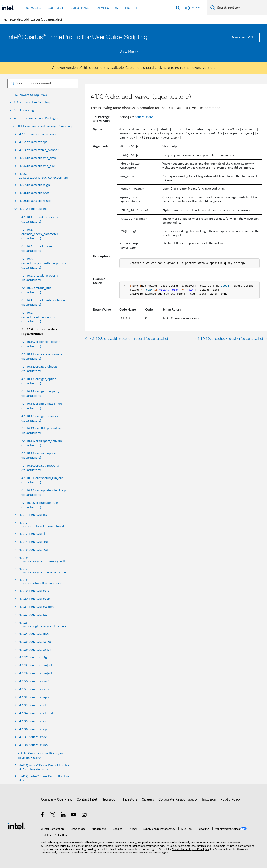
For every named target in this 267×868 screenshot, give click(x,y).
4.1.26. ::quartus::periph (35, 650)
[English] (192, 8)
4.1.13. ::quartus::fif (32, 534)
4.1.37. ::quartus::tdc (33, 737)
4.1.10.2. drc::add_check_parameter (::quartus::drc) (40, 234)
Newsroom (110, 799)
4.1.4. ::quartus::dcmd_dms (38, 158)
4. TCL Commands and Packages (36, 118)
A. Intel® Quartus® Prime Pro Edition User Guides (43, 778)
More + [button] (131, 8)
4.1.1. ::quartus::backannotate (39, 134)
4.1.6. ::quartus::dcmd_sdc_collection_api (43, 176)
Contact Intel (87, 799)
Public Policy (231, 799)
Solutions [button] (80, 8)
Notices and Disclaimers (211, 846)
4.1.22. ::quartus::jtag (33, 615)
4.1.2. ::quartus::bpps (33, 142)
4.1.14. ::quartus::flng (34, 542)
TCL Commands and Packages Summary (45, 126)
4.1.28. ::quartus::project (36, 665)
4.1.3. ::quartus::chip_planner (39, 150)
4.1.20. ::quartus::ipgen (35, 599)
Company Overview (57, 799)
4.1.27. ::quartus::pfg (33, 657)
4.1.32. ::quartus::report (35, 697)
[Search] (213, 8)
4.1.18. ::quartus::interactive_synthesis (41, 582)
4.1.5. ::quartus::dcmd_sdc (37, 166)
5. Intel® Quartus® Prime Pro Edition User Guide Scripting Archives (42, 767)
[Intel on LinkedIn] (63, 815)
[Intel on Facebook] (43, 815)
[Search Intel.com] (241, 8)
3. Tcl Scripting (24, 110)
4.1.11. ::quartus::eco (33, 515)
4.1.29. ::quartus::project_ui (38, 673)
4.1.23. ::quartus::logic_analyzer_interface (43, 624)
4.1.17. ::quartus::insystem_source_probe (43, 570)
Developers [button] (107, 8)
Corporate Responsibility (178, 799)
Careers (148, 799)
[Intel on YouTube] (74, 815)
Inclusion (209, 799)
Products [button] (32, 8)
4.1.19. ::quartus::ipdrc (34, 591)
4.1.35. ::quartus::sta (33, 721)
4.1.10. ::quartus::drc (33, 209)
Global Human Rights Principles (190, 849)
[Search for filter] (43, 83)
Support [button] (56, 8)
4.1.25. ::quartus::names (35, 642)
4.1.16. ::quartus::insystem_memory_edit (42, 559)
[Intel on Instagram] (84, 815)
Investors (130, 799)
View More (130, 52)
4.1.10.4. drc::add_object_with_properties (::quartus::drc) (44, 263)
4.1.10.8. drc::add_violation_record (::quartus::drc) (39, 317)
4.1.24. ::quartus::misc (34, 634)
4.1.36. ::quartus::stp (33, 729)
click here (162, 68)
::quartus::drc (144, 117)
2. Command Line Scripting (32, 102)
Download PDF (242, 37)
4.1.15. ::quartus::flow (34, 550)
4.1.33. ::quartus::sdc (33, 705)
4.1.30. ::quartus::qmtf (34, 681)
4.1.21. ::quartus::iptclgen (36, 607)
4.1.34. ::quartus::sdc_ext (36, 713)
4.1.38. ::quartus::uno (33, 745)
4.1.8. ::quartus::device (34, 193)
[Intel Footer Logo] (16, 826)
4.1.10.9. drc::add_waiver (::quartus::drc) (39, 332)
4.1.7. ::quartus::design (35, 185)
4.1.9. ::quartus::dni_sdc (35, 201)
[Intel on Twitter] (53, 815)
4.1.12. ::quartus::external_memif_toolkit (42, 525)
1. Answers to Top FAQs (31, 95)
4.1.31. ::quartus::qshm (35, 689)
